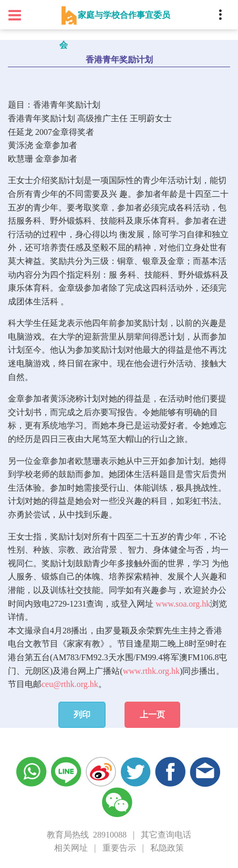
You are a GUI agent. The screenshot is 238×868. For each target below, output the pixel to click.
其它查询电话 (166, 835)
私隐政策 (167, 848)
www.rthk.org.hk (151, 671)
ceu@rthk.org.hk (70, 684)
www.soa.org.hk (183, 604)
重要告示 (119, 848)
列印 (82, 714)
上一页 (152, 714)
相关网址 (71, 848)
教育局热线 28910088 (87, 835)
